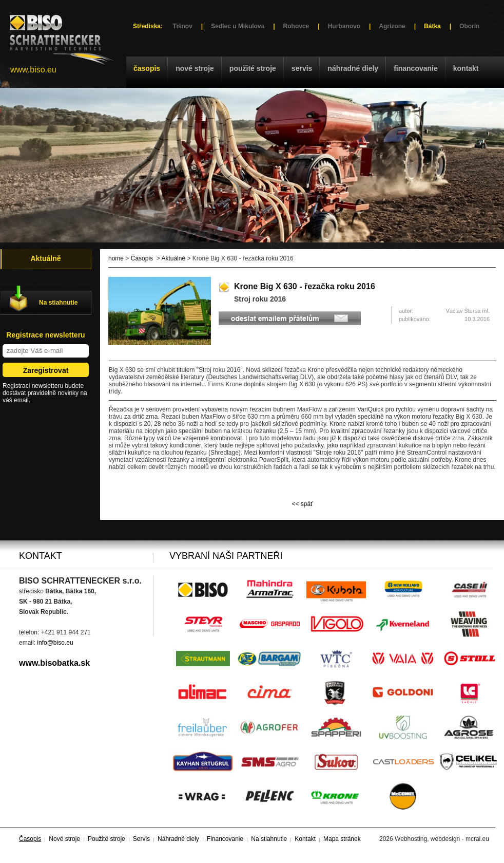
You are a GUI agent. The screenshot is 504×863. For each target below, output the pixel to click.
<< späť (302, 504)
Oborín (469, 26)
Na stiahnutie (58, 303)
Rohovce (296, 26)
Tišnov (182, 26)
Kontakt (466, 68)
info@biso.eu (55, 643)
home (116, 258)
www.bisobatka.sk (54, 663)
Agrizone (392, 26)
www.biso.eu (33, 70)
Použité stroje (253, 68)
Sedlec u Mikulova (238, 26)
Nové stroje (195, 68)
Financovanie (416, 68)
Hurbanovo (344, 26)
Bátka (432, 26)
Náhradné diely (353, 68)
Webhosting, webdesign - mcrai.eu (442, 839)
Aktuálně (173, 258)
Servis (302, 68)
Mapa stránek (342, 839)
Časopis (147, 68)
